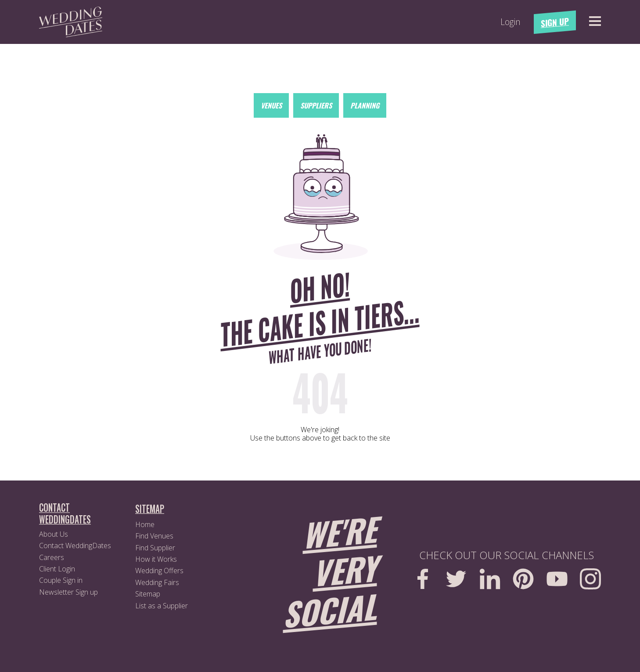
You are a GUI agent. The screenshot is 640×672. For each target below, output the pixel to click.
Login (511, 22)
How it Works (156, 559)
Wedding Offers (159, 571)
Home (145, 524)
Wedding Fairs (157, 582)
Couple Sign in (61, 580)
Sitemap (148, 594)
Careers (52, 557)
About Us (54, 534)
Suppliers (316, 105)
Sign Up (555, 22)
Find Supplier (155, 548)
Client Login (57, 569)
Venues (271, 105)
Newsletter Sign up (68, 592)
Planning (365, 105)
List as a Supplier (162, 606)
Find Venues (154, 536)
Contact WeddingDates (75, 546)
